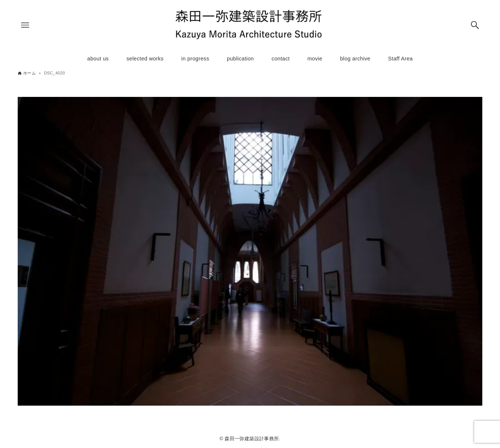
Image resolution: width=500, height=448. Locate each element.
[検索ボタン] (475, 25)
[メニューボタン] (25, 25)
